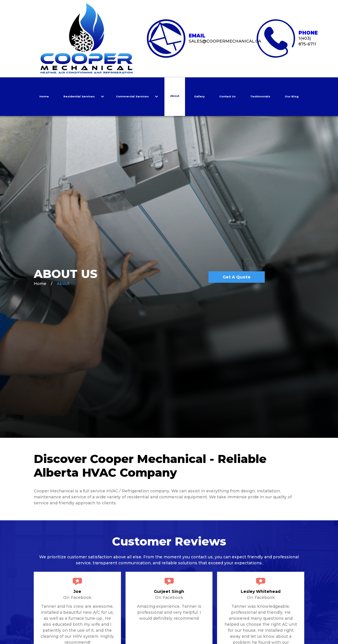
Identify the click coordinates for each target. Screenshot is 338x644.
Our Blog (292, 96)
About (175, 96)
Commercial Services (132, 96)
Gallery (199, 96)
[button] (82, 97)
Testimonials (260, 96)
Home (44, 96)
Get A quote (237, 277)
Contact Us (227, 96)
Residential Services (79, 96)
